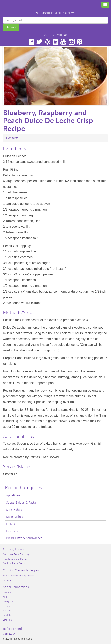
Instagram (72, 42)
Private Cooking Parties (15, 559)
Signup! (11, 27)
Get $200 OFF (10, 634)
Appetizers (13, 495)
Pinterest (79, 42)
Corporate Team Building (16, 554)
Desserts (12, 138)
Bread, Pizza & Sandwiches (24, 538)
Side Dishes (14, 510)
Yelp (48, 42)
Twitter (39, 42)
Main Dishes (15, 517)
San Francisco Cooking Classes (19, 576)
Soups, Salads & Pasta (21, 503)
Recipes (7, 580)
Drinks (11, 524)
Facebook (32, 42)
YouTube (63, 42)
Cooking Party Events (14, 563)
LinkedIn (55, 42)
